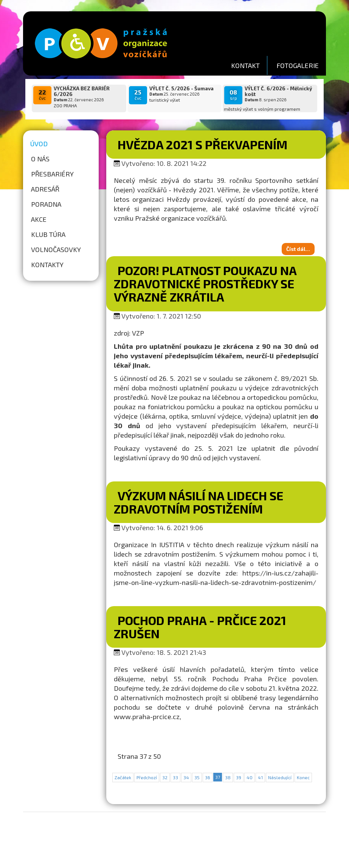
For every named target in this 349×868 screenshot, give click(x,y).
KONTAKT (245, 65)
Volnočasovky (56, 249)
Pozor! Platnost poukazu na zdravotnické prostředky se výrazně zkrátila (205, 283)
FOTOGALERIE (298, 65)
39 (239, 777)
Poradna (46, 204)
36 (208, 777)
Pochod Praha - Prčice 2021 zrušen (200, 627)
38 (228, 777)
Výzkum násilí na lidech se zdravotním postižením (199, 502)
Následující (280, 777)
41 (260, 777)
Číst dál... (298, 249)
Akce (39, 219)
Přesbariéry (52, 174)
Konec (303, 777)
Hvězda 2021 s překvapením (202, 144)
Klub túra (48, 234)
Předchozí (147, 777)
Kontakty (47, 265)
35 (197, 777)
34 (186, 777)
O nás (40, 159)
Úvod (39, 144)
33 (175, 777)
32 (165, 777)
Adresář (45, 189)
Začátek (123, 777)
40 (250, 777)
